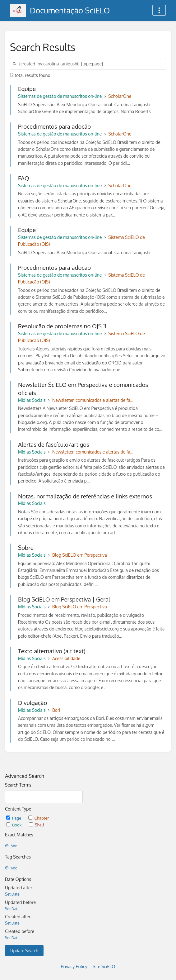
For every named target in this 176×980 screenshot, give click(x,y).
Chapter (39, 818)
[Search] (16, 64)
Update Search (24, 951)
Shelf (37, 825)
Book (14, 825)
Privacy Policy (74, 966)
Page (14, 818)
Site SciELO (104, 966)
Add (11, 846)
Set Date (12, 894)
